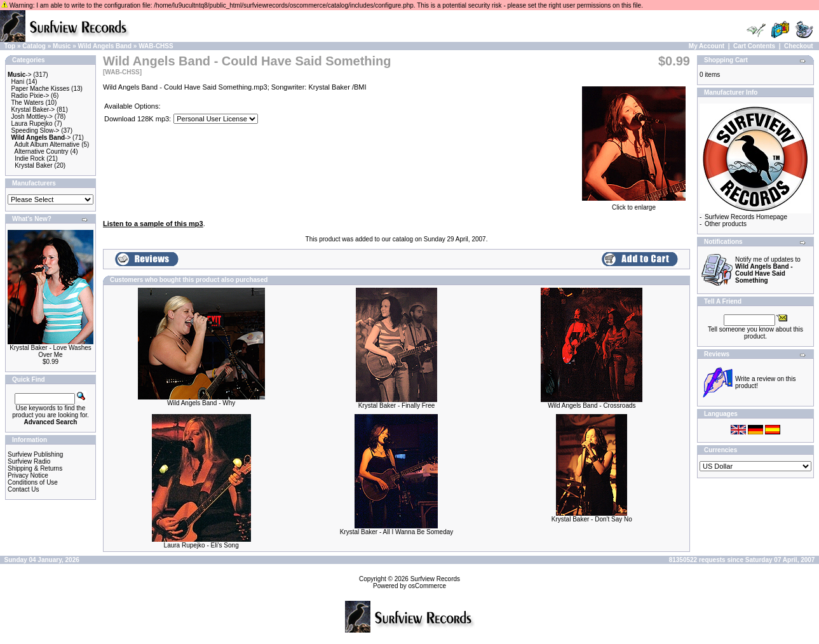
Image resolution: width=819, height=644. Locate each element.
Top (10, 46)
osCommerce (427, 586)
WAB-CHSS (156, 46)
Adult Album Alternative (47, 144)
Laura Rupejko (32, 124)
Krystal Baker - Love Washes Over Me (51, 351)
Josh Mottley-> (32, 117)
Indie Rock (30, 158)
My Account (707, 46)
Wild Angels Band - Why (201, 403)
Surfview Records (435, 579)
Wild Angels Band (105, 46)
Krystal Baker (33, 165)
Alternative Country (42, 151)
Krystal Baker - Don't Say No (592, 519)
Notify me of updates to (768, 270)
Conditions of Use (33, 482)
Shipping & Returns (35, 468)
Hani (18, 82)
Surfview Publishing (35, 454)
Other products (726, 224)
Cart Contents (754, 46)
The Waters (27, 103)
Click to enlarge (634, 205)
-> (20, 75)
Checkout (799, 46)
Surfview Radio (29, 461)
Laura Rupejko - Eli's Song (201, 545)
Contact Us (23, 489)
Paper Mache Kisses (41, 89)
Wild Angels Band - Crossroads (592, 406)
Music (62, 46)
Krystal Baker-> (33, 110)
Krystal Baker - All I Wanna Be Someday (397, 532)
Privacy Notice (28, 475)
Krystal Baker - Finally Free (397, 406)
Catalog (34, 46)
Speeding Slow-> (36, 131)
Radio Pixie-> (30, 96)
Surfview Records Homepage (746, 217)
